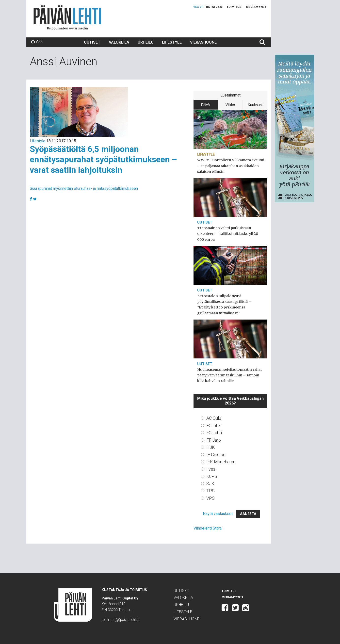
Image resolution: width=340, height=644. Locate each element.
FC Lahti (214, 433)
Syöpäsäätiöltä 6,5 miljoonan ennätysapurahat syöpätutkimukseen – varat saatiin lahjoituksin (103, 159)
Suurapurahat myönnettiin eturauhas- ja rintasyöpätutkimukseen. (84, 188)
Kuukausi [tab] (255, 105)
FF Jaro (214, 440)
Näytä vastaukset (218, 514)
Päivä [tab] (205, 105)
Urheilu (146, 42)
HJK (211, 447)
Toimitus (234, 7)
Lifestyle (172, 42)
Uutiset (92, 42)
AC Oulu (214, 418)
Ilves (211, 469)
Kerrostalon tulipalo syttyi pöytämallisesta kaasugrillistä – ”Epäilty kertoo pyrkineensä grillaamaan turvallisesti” (224, 305)
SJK (210, 484)
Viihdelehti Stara (208, 528)
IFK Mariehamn (221, 462)
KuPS (212, 476)
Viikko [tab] (230, 105)
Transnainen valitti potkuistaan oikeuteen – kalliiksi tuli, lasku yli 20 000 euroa (228, 234)
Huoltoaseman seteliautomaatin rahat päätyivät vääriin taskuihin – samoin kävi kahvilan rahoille (229, 375)
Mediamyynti (257, 7)
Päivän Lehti (67, 18)
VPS (210, 498)
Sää (37, 42)
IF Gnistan (216, 455)
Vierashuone (203, 42)
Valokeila (119, 42)
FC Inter (214, 426)
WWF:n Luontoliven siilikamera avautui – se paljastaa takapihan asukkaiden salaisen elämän (231, 166)
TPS (210, 491)
